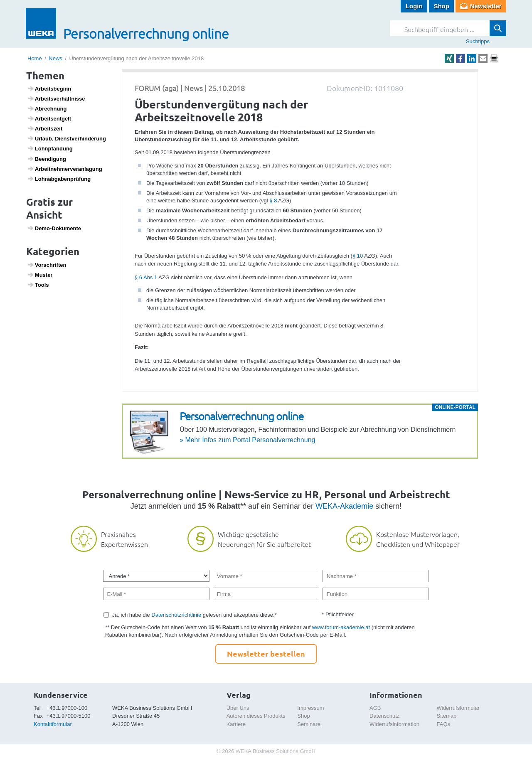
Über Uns (238, 708)
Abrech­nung (47, 108)
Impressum (310, 708)
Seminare (309, 724)
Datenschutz (384, 716)
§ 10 (358, 256)
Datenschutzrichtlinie (176, 615)
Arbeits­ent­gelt (49, 118)
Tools (38, 285)
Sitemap (447, 716)
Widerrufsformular (458, 708)
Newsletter (486, 6)
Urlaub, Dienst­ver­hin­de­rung (67, 138)
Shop (441, 6)
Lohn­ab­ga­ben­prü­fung (59, 179)
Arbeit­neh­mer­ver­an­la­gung (65, 169)
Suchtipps (478, 41)
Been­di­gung (47, 159)
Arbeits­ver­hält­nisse (56, 98)
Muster (40, 275)
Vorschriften (47, 265)
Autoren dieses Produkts (256, 716)
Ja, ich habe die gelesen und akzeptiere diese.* (195, 615)
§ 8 (273, 201)
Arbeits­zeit (45, 128)
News (55, 58)
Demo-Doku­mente (54, 228)
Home (35, 58)
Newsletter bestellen (266, 653)
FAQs (444, 724)
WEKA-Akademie (344, 506)
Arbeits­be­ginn (49, 89)
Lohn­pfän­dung (50, 148)
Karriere (236, 724)
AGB (375, 708)
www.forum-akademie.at (341, 627)
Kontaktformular (53, 724)
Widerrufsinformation (394, 724)
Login (414, 6)
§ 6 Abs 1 (146, 277)
